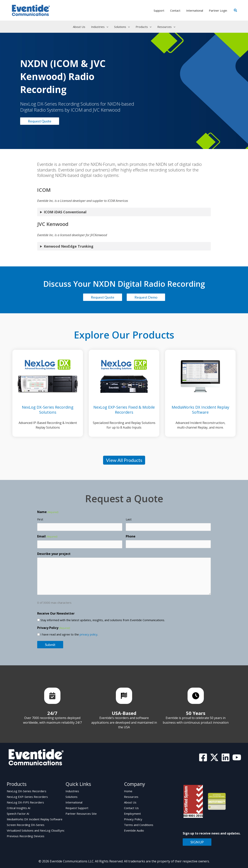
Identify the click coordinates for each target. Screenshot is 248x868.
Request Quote (40, 121)
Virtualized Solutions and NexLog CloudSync (36, 830)
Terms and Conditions (139, 825)
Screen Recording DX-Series (26, 825)
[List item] (52, 696)
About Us (130, 802)
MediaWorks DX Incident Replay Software (35, 819)
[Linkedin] (226, 757)
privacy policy (89, 634)
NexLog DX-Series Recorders (27, 791)
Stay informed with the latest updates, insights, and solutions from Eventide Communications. (103, 620)
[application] (106, 27)
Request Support (77, 808)
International (74, 802)
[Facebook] (203, 757)
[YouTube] (237, 757)
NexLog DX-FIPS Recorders (25, 802)
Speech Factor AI (18, 814)
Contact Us (131, 808)
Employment (132, 814)
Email (47, 536)
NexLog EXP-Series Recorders (27, 797)
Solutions (71, 797)
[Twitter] (214, 757)
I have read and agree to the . (69, 634)
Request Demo (146, 297)
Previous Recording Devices (26, 836)
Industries (72, 791)
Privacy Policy (133, 819)
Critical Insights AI (19, 808)
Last (129, 519)
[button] (236, 10)
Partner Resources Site (81, 814)
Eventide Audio (134, 830)
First (40, 519)
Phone (131, 536)
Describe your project (54, 554)
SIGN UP (197, 842)
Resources (131, 797)
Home (128, 791)
